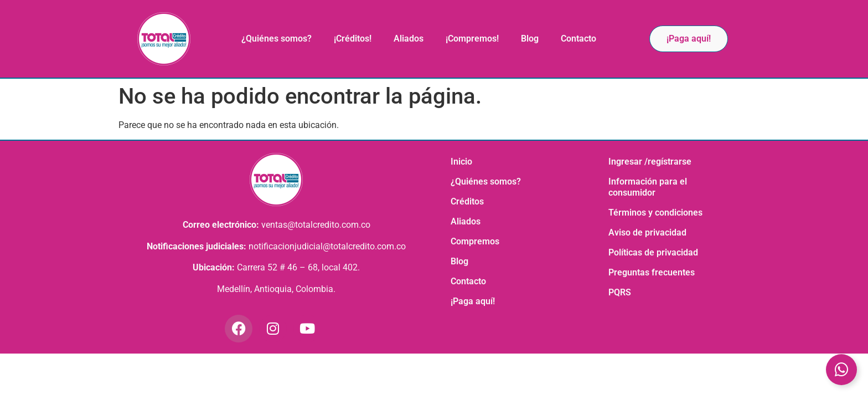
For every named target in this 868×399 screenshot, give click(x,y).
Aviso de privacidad (647, 232)
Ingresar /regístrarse (650, 162)
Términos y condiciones (655, 213)
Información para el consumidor (648, 187)
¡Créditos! (353, 39)
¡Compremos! (472, 39)
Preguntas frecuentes (652, 272)
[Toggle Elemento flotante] (841, 370)
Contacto (578, 39)
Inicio (461, 162)
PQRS (620, 292)
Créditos (467, 201)
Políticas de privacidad (653, 252)
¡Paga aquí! (473, 301)
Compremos (475, 241)
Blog (530, 39)
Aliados (409, 39)
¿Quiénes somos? (277, 39)
